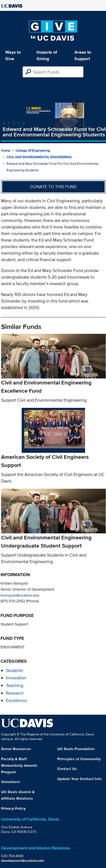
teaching (15, 685)
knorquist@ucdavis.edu (20, 595)
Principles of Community (79, 759)
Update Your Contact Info (79, 779)
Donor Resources (16, 749)
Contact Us (67, 769)
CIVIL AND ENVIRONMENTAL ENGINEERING (39, 157)
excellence (16, 700)
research (15, 693)
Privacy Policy (13, 808)
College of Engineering (33, 150)
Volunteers (11, 782)
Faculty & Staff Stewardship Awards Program (19, 765)
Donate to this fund (53, 187)
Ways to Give (13, 55)
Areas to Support (83, 55)
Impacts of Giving (47, 55)
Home (6, 150)
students (14, 670)
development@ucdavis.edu (23, 861)
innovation (16, 678)
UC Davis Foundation (76, 749)
